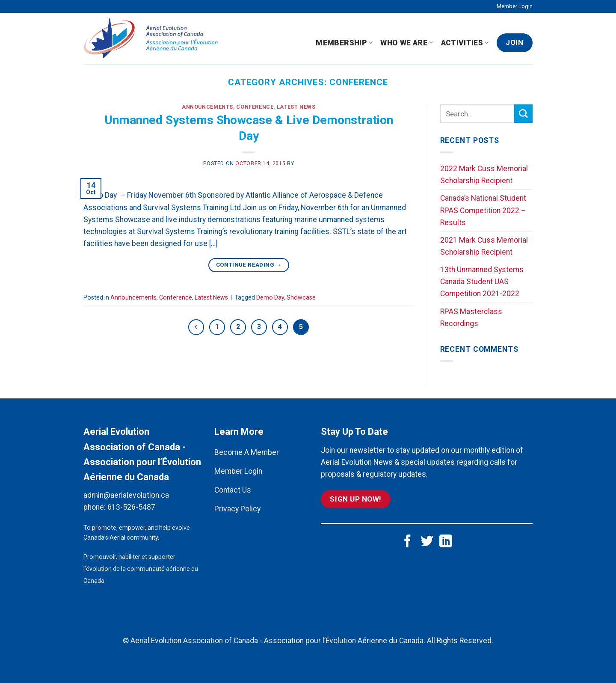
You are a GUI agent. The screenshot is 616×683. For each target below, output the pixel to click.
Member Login (515, 6)
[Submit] (523, 114)
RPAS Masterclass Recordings (471, 318)
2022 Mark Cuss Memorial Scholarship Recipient (484, 175)
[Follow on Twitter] (427, 542)
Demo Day (270, 297)
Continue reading (249, 265)
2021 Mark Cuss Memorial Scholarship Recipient (484, 246)
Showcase (301, 297)
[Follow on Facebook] (408, 542)
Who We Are (407, 43)
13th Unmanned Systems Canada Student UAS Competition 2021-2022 (482, 282)
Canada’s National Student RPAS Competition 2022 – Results (483, 210)
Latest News (296, 107)
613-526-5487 (131, 507)
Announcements (207, 107)
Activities (465, 43)
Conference (255, 107)
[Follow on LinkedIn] (446, 542)
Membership (344, 43)
